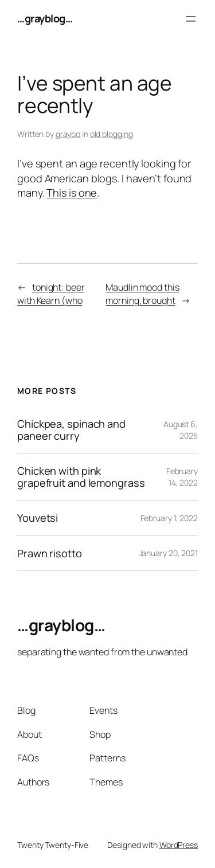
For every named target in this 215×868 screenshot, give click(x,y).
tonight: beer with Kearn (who (51, 294)
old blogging (112, 134)
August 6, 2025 (181, 430)
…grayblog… (45, 18)
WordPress (179, 845)
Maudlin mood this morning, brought (142, 294)
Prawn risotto (50, 553)
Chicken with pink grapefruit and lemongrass (81, 477)
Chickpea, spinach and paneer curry (71, 430)
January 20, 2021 (168, 553)
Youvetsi (38, 518)
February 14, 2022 (182, 477)
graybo (68, 134)
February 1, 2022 (169, 518)
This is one (72, 193)
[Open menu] (191, 19)
